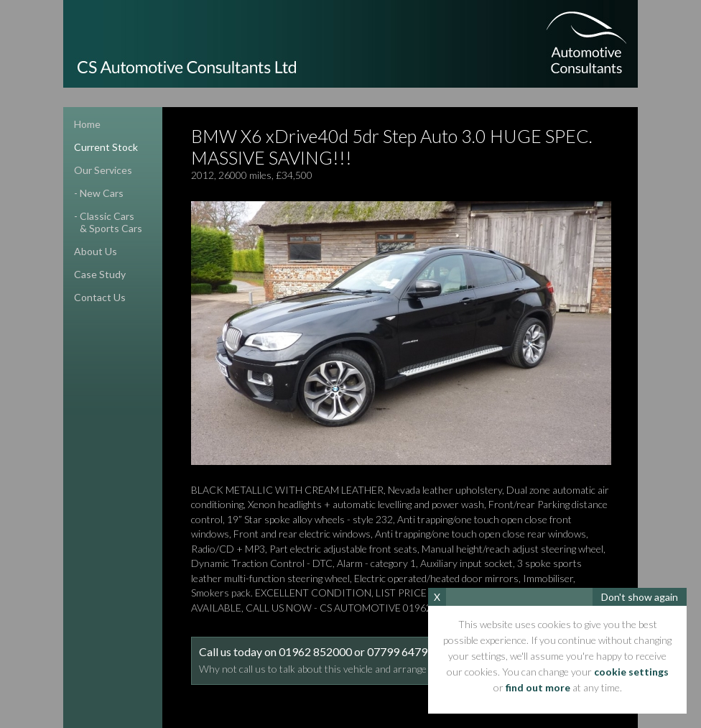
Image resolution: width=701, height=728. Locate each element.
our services (103, 170)
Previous (208, 333)
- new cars (99, 193)
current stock (106, 147)
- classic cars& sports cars (103, 222)
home (87, 124)
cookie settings (631, 672)
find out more (538, 687)
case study (100, 274)
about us (96, 251)
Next (595, 333)
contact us (100, 297)
